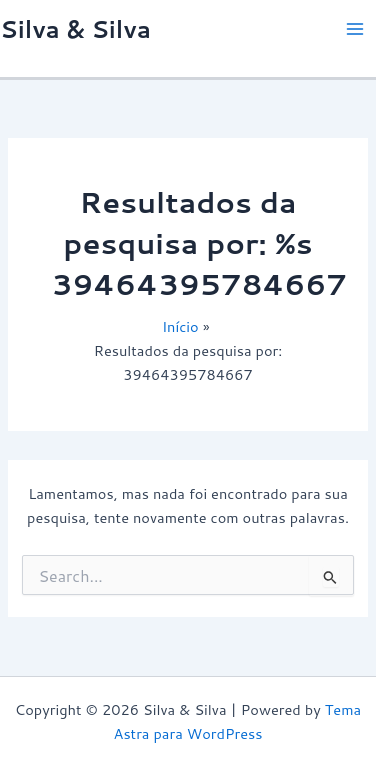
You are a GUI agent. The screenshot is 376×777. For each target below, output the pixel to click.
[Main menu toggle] (355, 29)
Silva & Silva (75, 29)
